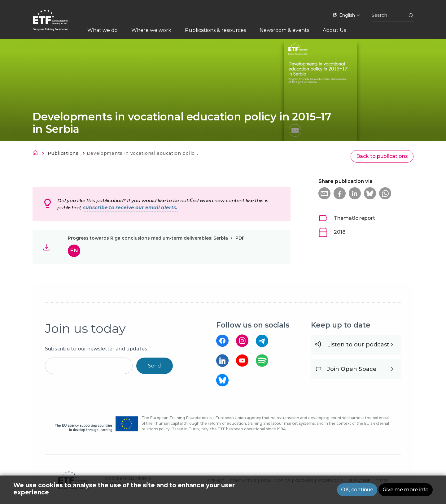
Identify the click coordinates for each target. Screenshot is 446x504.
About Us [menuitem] (334, 30)
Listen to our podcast (358, 345)
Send (155, 366)
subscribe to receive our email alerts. (130, 208)
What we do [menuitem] (103, 30)
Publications (63, 153)
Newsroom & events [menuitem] (284, 30)
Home (37, 154)
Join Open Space (352, 369)
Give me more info (406, 490)
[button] (325, 193)
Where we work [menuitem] (151, 30)
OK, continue (357, 490)
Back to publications (382, 156)
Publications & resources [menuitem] (215, 30)
